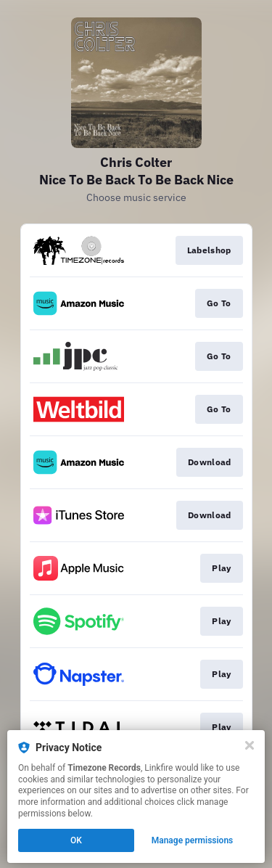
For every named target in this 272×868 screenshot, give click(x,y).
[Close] (250, 745)
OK (76, 840)
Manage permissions (193, 840)
